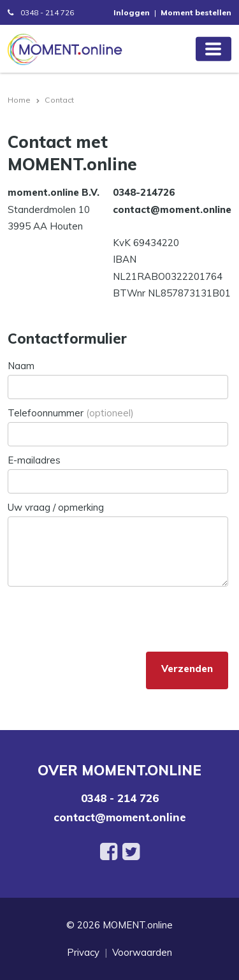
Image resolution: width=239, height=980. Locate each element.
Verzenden (187, 669)
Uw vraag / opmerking (56, 507)
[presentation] (105, 617)
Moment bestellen (196, 12)
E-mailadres (34, 460)
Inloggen (132, 12)
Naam (21, 366)
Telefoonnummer (71, 413)
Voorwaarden (142, 952)
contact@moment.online (120, 817)
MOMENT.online (138, 925)
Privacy (83, 952)
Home (19, 100)
